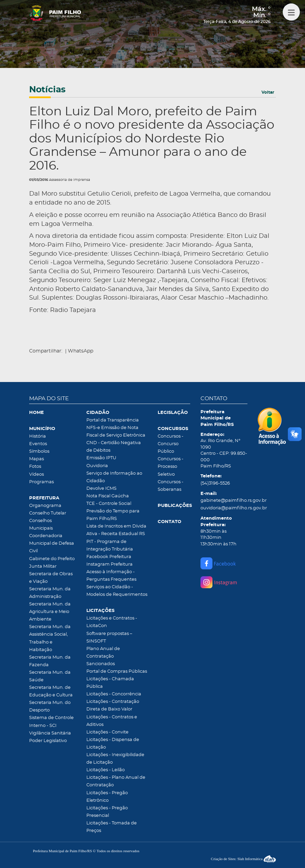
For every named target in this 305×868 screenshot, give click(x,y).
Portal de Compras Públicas (117, 672)
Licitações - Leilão (106, 770)
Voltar (268, 92)
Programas (41, 482)
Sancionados (101, 664)
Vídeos (36, 474)
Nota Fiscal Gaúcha (108, 496)
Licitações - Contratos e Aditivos (112, 721)
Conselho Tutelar (48, 513)
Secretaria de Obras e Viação (51, 578)
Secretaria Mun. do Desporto (50, 707)
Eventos (38, 444)
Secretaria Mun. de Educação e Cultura (51, 691)
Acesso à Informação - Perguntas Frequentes (111, 576)
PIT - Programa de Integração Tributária (110, 546)
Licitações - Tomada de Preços (112, 827)
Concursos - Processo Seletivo (170, 467)
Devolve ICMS (101, 489)
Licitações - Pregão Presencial (107, 812)
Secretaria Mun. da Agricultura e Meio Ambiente (50, 612)
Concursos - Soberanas (170, 486)
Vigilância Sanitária (50, 733)
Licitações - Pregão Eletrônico (107, 797)
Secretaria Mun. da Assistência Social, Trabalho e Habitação (50, 638)
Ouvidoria (97, 466)
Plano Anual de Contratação (103, 653)
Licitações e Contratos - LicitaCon (112, 622)
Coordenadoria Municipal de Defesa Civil (52, 543)
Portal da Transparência (113, 420)
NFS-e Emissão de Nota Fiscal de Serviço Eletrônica (116, 432)
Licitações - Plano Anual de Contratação (116, 781)
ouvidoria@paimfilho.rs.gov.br (224, 508)
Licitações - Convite (107, 732)
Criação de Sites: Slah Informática (243, 859)
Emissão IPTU (101, 458)
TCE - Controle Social (109, 504)
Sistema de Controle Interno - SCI (51, 722)
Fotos (35, 467)
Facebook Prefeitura (109, 557)
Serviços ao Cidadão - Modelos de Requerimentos (117, 591)
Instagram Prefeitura (109, 564)
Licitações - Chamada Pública (110, 683)
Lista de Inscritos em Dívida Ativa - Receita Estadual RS (116, 530)
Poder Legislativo (48, 741)
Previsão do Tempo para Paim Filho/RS (113, 515)
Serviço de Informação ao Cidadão (114, 477)
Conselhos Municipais (41, 525)
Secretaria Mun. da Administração (50, 593)
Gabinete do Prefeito (52, 559)
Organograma (45, 506)
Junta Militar (43, 566)
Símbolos (39, 452)
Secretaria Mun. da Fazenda (50, 661)
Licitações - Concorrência (114, 694)
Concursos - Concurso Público (170, 444)
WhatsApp (81, 351)
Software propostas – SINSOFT (109, 638)
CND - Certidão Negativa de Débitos (114, 447)
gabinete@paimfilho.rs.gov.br (224, 501)
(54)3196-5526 (215, 483)
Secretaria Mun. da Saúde (50, 676)
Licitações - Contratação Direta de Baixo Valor (113, 705)
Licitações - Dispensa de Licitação (113, 744)
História (38, 436)
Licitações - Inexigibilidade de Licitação (115, 759)
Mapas (36, 459)
